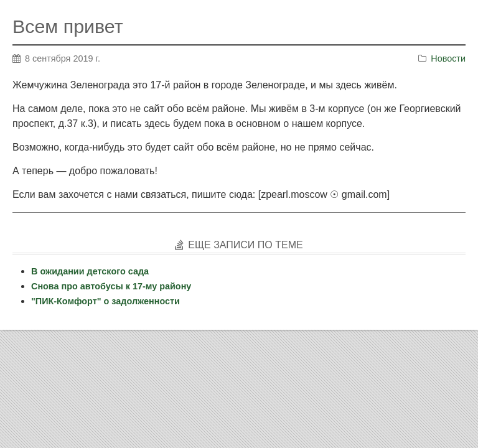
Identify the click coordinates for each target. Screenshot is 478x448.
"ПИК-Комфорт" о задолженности (105, 301)
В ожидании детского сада (90, 271)
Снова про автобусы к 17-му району (111, 286)
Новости (448, 58)
